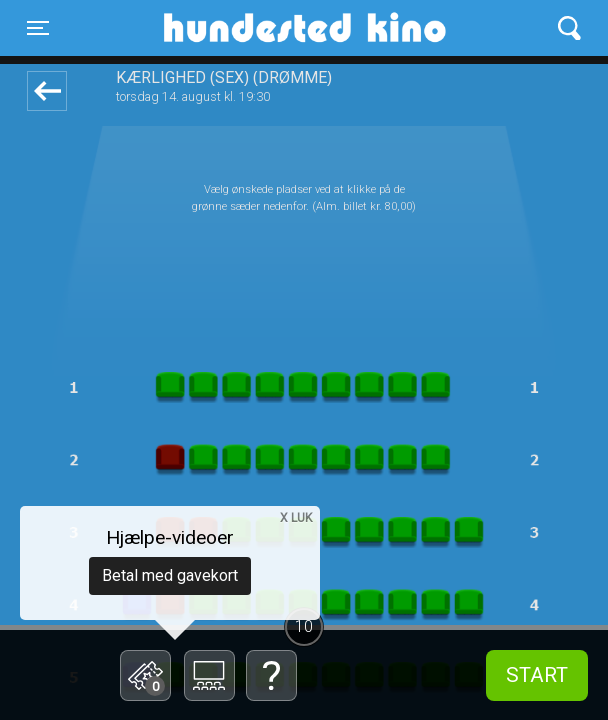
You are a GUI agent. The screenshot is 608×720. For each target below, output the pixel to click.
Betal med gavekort (170, 575)
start (537, 675)
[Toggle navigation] (38, 28)
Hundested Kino (239, 28)
